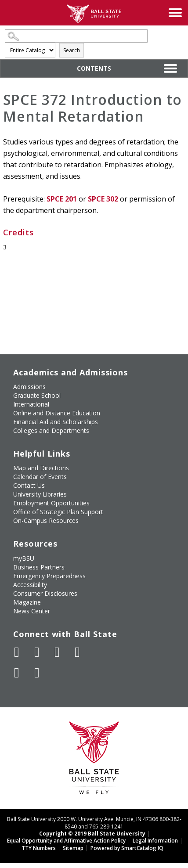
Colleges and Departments (51, 430)
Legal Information (155, 841)
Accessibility (30, 585)
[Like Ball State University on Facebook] (17, 652)
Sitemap (73, 848)
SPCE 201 (62, 199)
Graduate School (37, 395)
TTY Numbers (39, 848)
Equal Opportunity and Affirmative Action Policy (66, 841)
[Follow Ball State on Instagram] (77, 652)
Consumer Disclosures (45, 593)
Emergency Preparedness (49, 576)
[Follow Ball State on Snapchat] (37, 673)
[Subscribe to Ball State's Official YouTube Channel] (57, 652)
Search (72, 50)
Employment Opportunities (51, 503)
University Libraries (40, 494)
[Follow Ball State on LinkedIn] (17, 673)
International (31, 404)
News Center (32, 611)
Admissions (29, 387)
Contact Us (29, 485)
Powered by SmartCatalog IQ (127, 848)
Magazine (27, 602)
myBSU (24, 558)
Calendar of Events (40, 477)
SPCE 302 (103, 199)
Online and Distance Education (57, 413)
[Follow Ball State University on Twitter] (37, 652)
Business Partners (39, 567)
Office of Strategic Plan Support (58, 512)
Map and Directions (41, 468)
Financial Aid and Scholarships (56, 422)
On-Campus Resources (46, 520)
